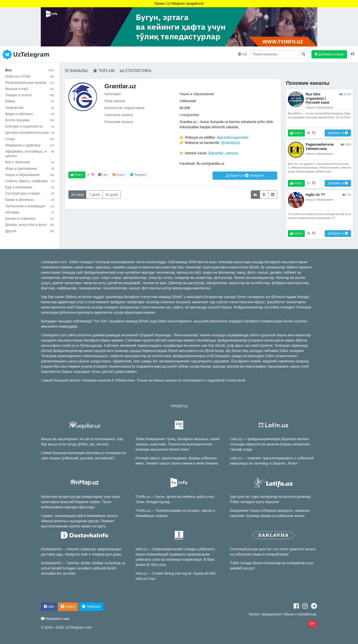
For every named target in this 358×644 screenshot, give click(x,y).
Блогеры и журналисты (30, 126)
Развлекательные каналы (30, 83)
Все (30, 70)
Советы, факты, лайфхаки (30, 181)
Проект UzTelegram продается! (179, 3)
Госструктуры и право (30, 193)
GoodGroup (307, 614)
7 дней (94, 195)
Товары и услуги (30, 95)
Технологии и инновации (30, 206)
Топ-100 (104, 71)
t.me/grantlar (189, 115)
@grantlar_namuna (223, 153)
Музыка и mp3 (30, 89)
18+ (312, 624)
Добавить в (245, 175)
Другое (30, 231)
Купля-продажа (30, 120)
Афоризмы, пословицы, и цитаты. (30, 154)
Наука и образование (30, 175)
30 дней (112, 195)
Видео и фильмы (30, 114)
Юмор (30, 101)
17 (309, 183)
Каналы (76, 71)
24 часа (77, 195)
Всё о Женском (30, 162)
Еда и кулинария (30, 187)
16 (309, 233)
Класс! (77, 175)
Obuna (289, 614)
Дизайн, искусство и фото (30, 225)
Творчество (30, 108)
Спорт (30, 139)
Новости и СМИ (30, 76)
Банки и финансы (30, 200)
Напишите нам (57, 619)
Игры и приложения (30, 169)
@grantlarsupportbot (233, 137)
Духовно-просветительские (30, 132)
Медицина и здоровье (30, 145)
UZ (243, 54)
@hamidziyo (231, 143)
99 (309, 133)
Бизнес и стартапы (30, 218)
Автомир (30, 212)
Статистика (136, 71)
